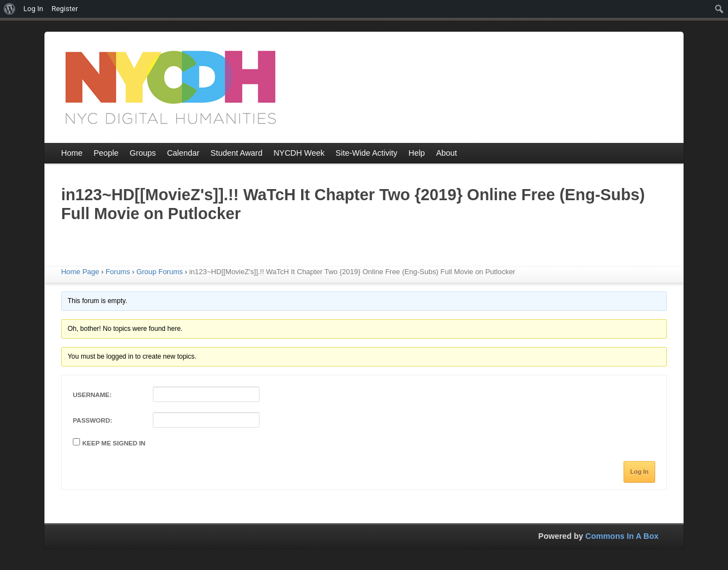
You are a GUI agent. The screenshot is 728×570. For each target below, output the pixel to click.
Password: (93, 420)
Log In (639, 472)
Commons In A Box (622, 536)
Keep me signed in (114, 443)
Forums (118, 272)
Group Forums (159, 272)
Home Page (80, 272)
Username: (92, 395)
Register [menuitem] (65, 9)
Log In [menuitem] (33, 9)
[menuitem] (10, 9)
